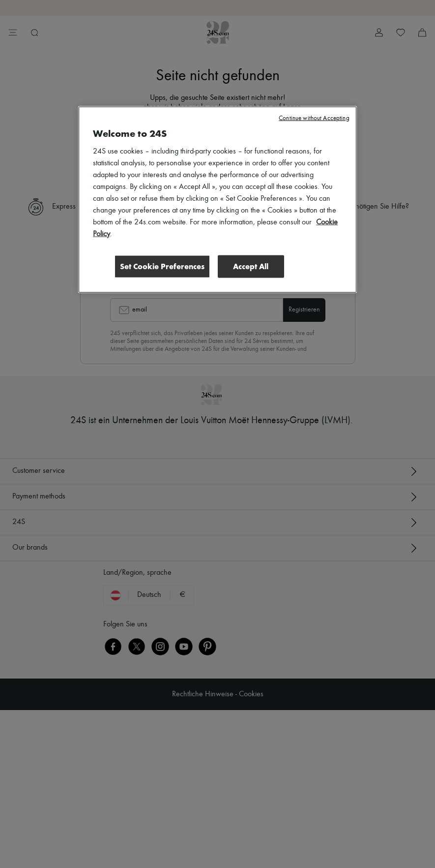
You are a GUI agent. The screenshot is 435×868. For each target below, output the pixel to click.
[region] (217, 199)
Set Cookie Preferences (162, 266)
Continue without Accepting (314, 118)
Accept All (251, 266)
